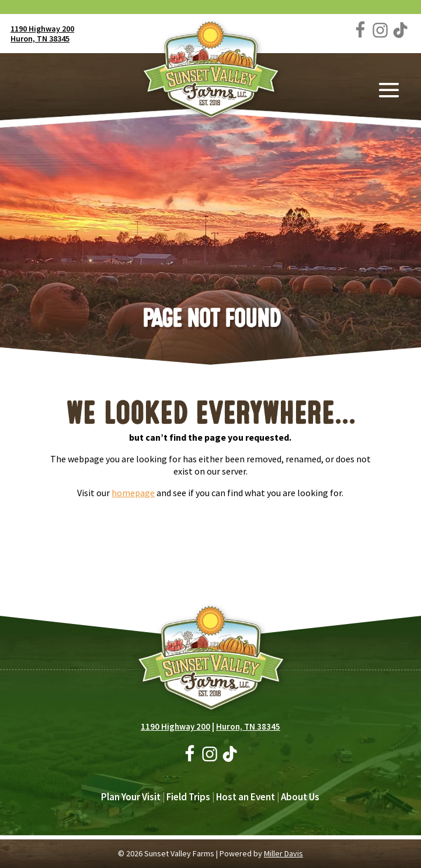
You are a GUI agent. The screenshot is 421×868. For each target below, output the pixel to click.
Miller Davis (283, 853)
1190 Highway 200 (42, 29)
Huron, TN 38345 (40, 39)
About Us (300, 797)
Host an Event (246, 797)
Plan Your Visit (131, 797)
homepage (133, 493)
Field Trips (188, 797)
